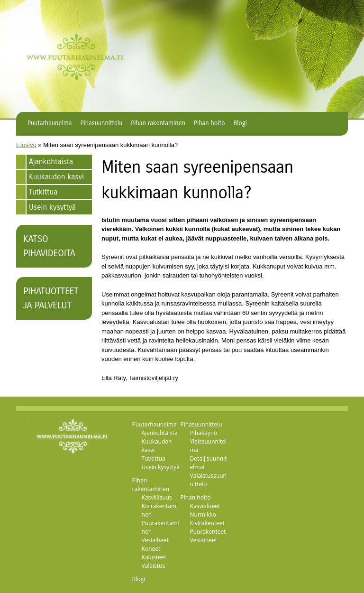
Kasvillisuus (157, 497)
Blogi (240, 123)
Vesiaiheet (155, 540)
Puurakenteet (208, 532)
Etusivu (26, 145)
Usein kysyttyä (52, 207)
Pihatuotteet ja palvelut (51, 298)
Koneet (151, 549)
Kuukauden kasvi (56, 177)
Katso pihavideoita (49, 246)
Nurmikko (203, 514)
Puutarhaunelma (50, 123)
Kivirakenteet (207, 523)
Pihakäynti (204, 433)
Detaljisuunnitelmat (209, 463)
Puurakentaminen (160, 527)
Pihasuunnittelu (102, 123)
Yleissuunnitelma (208, 446)
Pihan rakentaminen (158, 123)
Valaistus (154, 566)
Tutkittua (43, 192)
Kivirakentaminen (160, 510)
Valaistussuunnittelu (208, 480)
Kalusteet (154, 557)
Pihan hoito (209, 123)
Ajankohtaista (51, 162)
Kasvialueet (205, 506)
